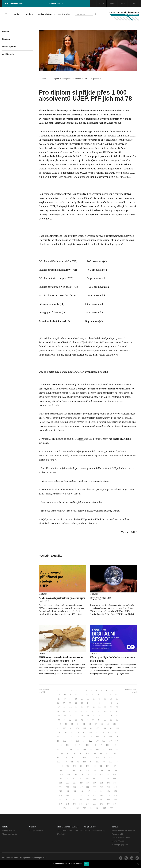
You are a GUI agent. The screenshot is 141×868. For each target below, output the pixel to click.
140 (117, 741)
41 (88, 703)
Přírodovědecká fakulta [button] (24, 3)
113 (72, 732)
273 (81, 804)
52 (88, 707)
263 (74, 800)
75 (94, 716)
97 (96, 724)
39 (76, 703)
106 (91, 728)
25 (59, 699)
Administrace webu (10, 857)
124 (78, 737)
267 (101, 800)
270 (61, 804)
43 (99, 703)
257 (95, 796)
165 (94, 753)
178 (117, 758)
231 (102, 783)
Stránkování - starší (131, 691)
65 (99, 712)
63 (88, 712)
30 (88, 699)
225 (61, 783)
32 (99, 699)
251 (116, 791)
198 (60, 770)
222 (101, 779)
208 (68, 774)
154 (84, 749)
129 (110, 737)
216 (61, 779)
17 (76, 695)
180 (65, 762)
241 (108, 787)
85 (88, 720)
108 (104, 728)
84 (82, 720)
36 (58, 703)
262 (67, 800)
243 (60, 791)
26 (65, 699)
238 (88, 787)
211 (88, 774)
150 (59, 749)
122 (65, 737)
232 (108, 783)
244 (67, 791)
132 (65, 741)
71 (70, 716)
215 (114, 774)
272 (74, 804)
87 (99, 720)
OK (87, 864)
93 (72, 724)
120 (116, 732)
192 (81, 766)
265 (88, 800)
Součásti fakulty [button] (68, 3)
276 (101, 804)
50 (76, 707)
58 (58, 712)
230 (95, 783)
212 (95, 774)
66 (105, 712)
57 (117, 707)
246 (81, 791)
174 (91, 758)
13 (118, 691)
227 (74, 783)
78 (111, 716)
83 (76, 720)
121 (58, 737)
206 (115, 770)
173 (84, 758)
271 (68, 804)
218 (74, 779)
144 (81, 745)
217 (68, 779)
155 (91, 749)
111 (60, 732)
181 (72, 762)
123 (71, 737)
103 (71, 728)
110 (118, 728)
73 (82, 716)
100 (114, 724)
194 (94, 766)
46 (117, 703)
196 (108, 766)
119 (109, 732)
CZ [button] (102, 3)
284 (98, 808)
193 (88, 766)
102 (64, 728)
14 (59, 695)
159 (117, 749)
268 (108, 800)
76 (99, 716)
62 (82, 712)
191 (74, 766)
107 (98, 728)
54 (99, 707)
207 (61, 774)
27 (70, 699)
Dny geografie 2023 (101, 598)
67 (111, 712)
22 (104, 695)
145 (88, 745)
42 (93, 703)
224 (114, 779)
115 (84, 732)
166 (101, 753)
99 (108, 724)
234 (61, 787)
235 (67, 787)
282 (84, 808)
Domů (44, 79)
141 (61, 745)
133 (71, 741)
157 (104, 749)
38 (70, 703)
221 (94, 779)
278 (115, 804)
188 (117, 762)
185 (98, 762)
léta (81, 439)
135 (84, 741)
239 (95, 787)
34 (111, 699)
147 (101, 745)
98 (102, 724)
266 (95, 800)
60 (70, 712)
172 (78, 758)
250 (109, 791)
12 (112, 691)
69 (59, 716)
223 (107, 779)
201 (81, 770)
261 (60, 800)
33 (105, 699)
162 (74, 753)
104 (78, 728)
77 (105, 716)
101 (58, 728)
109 (111, 728)
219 (81, 779)
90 (117, 720)
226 (68, 783)
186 (104, 762)
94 (78, 724)
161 (68, 753)
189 (61, 766)
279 (64, 808)
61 (76, 712)
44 (105, 703)
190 (68, 766)
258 (101, 796)
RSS (22, 857)
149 (114, 745)
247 (88, 791)
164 (88, 753)
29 (82, 699)
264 (81, 800)
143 (74, 745)
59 (64, 712)
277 (108, 804)
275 (95, 804)
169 (59, 758)
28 (76, 699)
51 (82, 707)
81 (64, 720)
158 (111, 749)
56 (111, 707)
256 (88, 796)
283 (91, 808)
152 (71, 749)
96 (90, 724)
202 (87, 770)
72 (76, 716)
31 (94, 699)
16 (71, 695)
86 (93, 720)
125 (84, 737)
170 (65, 758)
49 (70, 707)
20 (93, 695)
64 (93, 712)
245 (74, 791)
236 (74, 787)
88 (105, 720)
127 (97, 737)
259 (108, 796)
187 (111, 762)
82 (70, 720)
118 (103, 732)
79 (117, 716)
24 (116, 695)
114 (78, 732)
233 (115, 783)
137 (97, 741)
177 (111, 758)
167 (108, 753)
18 (82, 695)
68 (117, 712)
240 (102, 787)
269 (115, 800)
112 (66, 732)
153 (78, 749)
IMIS (123, 3)
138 (104, 741)
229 (88, 783)
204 (101, 770)
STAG (112, 3)
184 (91, 762)
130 (117, 737)
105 (84, 728)
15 (65, 695)
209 (75, 774)
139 (110, 741)
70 (65, 716)
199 (67, 770)
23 (110, 695)
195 (101, 766)
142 (68, 745)
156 (97, 749)
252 (61, 796)
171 (72, 758)
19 (87, 695)
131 (58, 741)
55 (105, 707)
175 (98, 758)
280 (71, 808)
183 (84, 762)
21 (99, 695)
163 (81, 753)
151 (65, 749)
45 (111, 703)
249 (102, 791)
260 (115, 796)
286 (112, 808)
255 (81, 796)
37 (64, 703)
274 (88, 804)
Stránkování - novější (45, 691)
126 (91, 737)
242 (115, 787)
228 (81, 783)
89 (111, 720)
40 (82, 703)
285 (105, 808)
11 (107, 691)
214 (108, 774)
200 (74, 770)
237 (81, 787)
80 (59, 720)
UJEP (133, 3)
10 (101, 691)
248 (95, 791)
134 (78, 741)
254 (74, 796)
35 (117, 699)
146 (94, 745)
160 (61, 753)
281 (78, 808)
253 (67, 796)
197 (114, 766)
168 (114, 753)
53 (94, 707)
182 (78, 762)
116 (91, 732)
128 (104, 737)
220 (87, 779)
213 (101, 774)
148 (108, 745)
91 (61, 724)
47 (59, 707)
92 (66, 724)
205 (108, 770)
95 (84, 724)
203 (94, 770)
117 (97, 732)
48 (65, 707)
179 (59, 762)
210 (82, 774)
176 (104, 758)
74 (88, 716)
